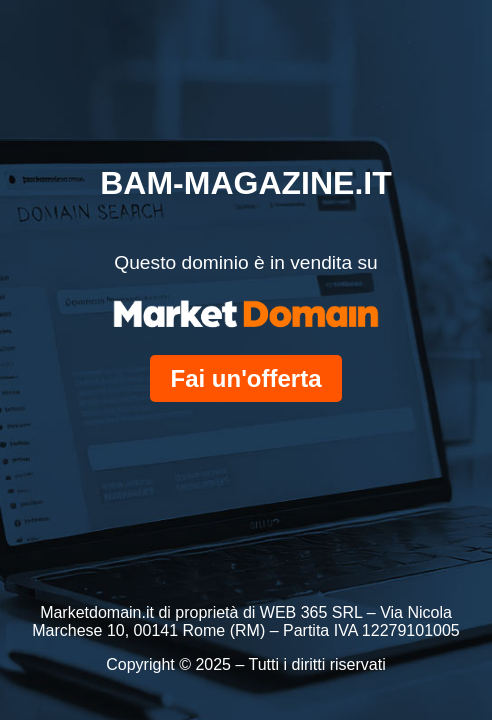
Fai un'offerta (245, 378)
